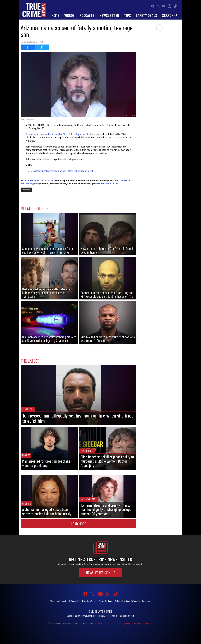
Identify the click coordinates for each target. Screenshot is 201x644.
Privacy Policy (124, 623)
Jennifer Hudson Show (96, 616)
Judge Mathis (112, 616)
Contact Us (75, 601)
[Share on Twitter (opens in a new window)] (42, 47)
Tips (127, 15)
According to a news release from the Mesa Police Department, (57, 134)
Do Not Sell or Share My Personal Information (133, 601)
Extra (84, 616)
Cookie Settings (105, 601)
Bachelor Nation (74, 616)
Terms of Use (137, 623)
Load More (79, 524)
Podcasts (87, 15)
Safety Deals (146, 15)
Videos (69, 15)
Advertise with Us (89, 601)
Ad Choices (148, 623)
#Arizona (27, 190)
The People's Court (126, 616)
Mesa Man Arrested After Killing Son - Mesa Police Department (62, 171)
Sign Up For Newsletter (59, 601)
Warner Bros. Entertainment (106, 623)
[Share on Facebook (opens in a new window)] (28, 47)
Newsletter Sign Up (101, 573)
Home (55, 15)
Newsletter (109, 15)
